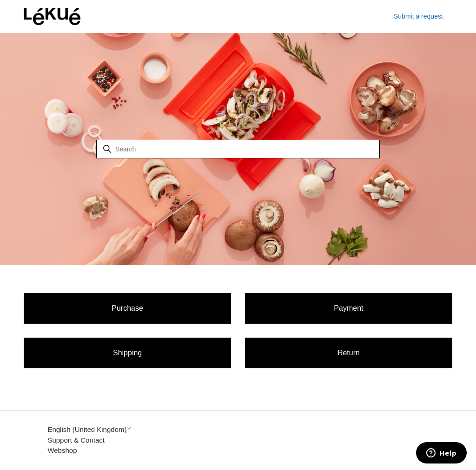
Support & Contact (76, 440)
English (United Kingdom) (90, 429)
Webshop (62, 450)
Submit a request (418, 16)
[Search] (238, 149)
